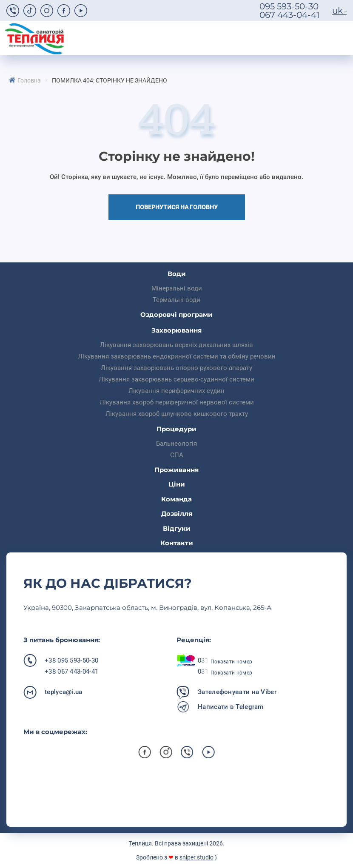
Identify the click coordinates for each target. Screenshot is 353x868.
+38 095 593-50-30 (71, 660)
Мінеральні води (177, 288)
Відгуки (177, 528)
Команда (176, 499)
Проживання (176, 470)
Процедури (176, 429)
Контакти (177, 543)
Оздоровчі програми (176, 314)
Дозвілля (177, 514)
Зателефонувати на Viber (237, 692)
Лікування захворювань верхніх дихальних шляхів (176, 345)
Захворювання (176, 330)
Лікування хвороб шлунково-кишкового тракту (177, 414)
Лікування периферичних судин (176, 391)
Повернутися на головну (177, 207)
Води (177, 274)
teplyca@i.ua (64, 692)
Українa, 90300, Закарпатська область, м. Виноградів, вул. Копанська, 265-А (147, 608)
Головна (29, 80)
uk (337, 11)
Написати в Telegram (231, 707)
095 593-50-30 (289, 6)
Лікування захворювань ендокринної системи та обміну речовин (177, 356)
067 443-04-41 (289, 15)
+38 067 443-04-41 (71, 672)
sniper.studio (196, 857)
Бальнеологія (176, 444)
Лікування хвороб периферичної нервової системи (177, 402)
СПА (177, 455)
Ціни (177, 484)
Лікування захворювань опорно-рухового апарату (176, 368)
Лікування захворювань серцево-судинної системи (176, 379)
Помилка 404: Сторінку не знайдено (110, 80)
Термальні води (176, 300)
